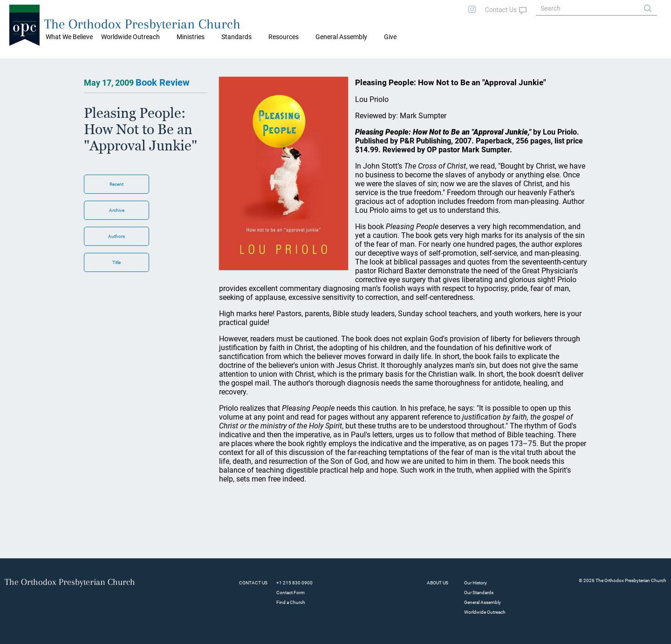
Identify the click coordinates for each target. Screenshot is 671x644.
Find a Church (291, 602)
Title (116, 262)
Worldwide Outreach (485, 612)
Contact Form (291, 593)
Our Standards (479, 593)
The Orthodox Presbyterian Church (142, 24)
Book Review (163, 82)
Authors (116, 236)
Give (390, 37)
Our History (476, 583)
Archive (117, 210)
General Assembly (341, 37)
